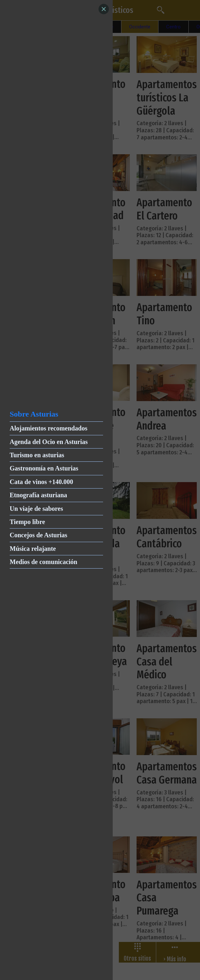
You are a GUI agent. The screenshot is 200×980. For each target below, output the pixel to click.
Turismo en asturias (37, 455)
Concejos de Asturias (38, 535)
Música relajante (33, 549)
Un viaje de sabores (36, 509)
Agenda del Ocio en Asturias (49, 442)
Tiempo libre (27, 522)
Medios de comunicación (43, 562)
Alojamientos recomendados (48, 428)
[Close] (104, 9)
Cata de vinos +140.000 (41, 482)
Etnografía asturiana (38, 495)
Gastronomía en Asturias (44, 468)
